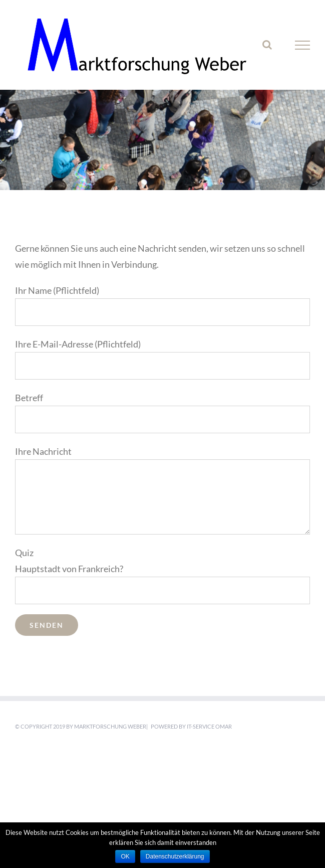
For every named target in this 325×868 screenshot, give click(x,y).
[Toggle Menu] (302, 45)
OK (125, 856)
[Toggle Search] (267, 45)
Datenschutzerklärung (175, 856)
